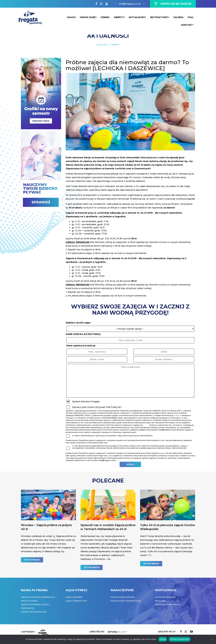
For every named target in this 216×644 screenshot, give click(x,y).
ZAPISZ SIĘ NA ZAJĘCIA (173, 4)
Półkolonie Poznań (122, 597)
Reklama (160, 601)
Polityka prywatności (180, 639)
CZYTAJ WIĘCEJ (32, 560)
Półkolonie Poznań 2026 (125, 601)
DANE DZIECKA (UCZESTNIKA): (83, 334)
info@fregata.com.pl (130, 4)
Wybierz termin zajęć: (78, 323)
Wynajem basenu (165, 597)
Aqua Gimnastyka (76, 601)
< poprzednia (102, 45)
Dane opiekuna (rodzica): (81, 346)
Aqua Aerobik (74, 597)
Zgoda (163, 639)
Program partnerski (168, 604)
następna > (116, 45)
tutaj (146, 425)
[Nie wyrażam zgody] (212, 639)
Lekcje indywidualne (34, 612)
